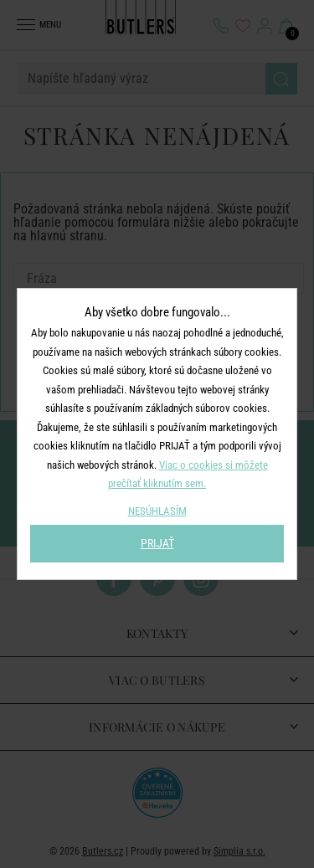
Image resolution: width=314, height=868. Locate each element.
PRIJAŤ (157, 543)
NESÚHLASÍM (157, 511)
